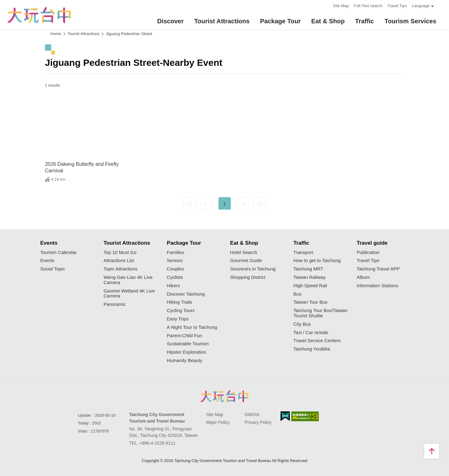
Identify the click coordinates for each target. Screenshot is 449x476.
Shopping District (248, 277)
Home (56, 34)
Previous (206, 203)
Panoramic (115, 304)
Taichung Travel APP (378, 269)
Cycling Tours (181, 311)
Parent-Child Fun (184, 336)
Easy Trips (178, 319)
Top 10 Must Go (120, 252)
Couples (175, 269)
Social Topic (53, 269)
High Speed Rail (310, 286)
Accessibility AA (305, 416)
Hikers (174, 286)
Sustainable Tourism (188, 344)
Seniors (175, 261)
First (189, 203)
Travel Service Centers (317, 341)
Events (47, 261)
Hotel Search (244, 252)
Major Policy (218, 422)
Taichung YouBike (312, 349)
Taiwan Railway (310, 277)
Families (176, 252)
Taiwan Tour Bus (311, 302)
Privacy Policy (258, 422)
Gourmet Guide (246, 261)
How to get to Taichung (317, 261)
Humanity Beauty (185, 360)
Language (421, 6)
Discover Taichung (186, 294)
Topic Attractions (121, 269)
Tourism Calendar (59, 252)
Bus (298, 294)
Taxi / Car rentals (311, 333)
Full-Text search (368, 6)
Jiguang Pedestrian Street (129, 34)
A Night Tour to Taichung (192, 327)
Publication (368, 252)
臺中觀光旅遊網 (39, 15)
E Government (285, 416)
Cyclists (175, 277)
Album (364, 277)
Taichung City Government (225, 396)
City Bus (302, 324)
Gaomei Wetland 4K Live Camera (129, 294)
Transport (303, 252)
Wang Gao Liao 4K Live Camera (128, 280)
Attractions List (119, 261)
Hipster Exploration (187, 352)
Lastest (260, 203)
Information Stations (377, 286)
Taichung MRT (308, 269)
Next (243, 203)
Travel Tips (397, 6)
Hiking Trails (180, 302)
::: (326, 5)
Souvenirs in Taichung (253, 269)
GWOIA (252, 415)
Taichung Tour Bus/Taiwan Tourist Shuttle (321, 313)
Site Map (341, 6)
